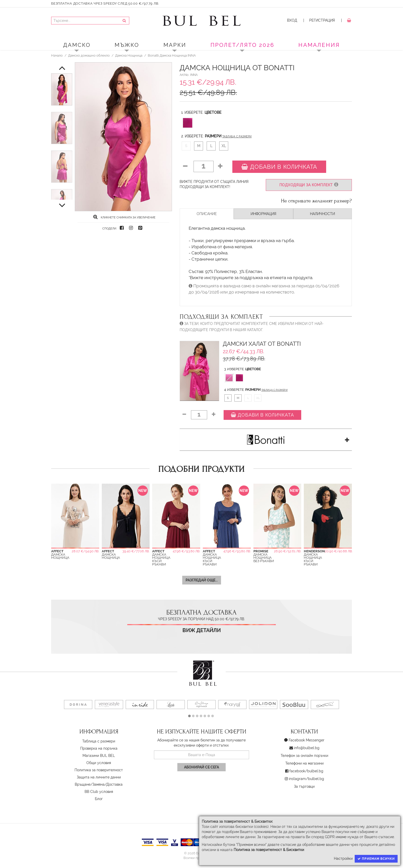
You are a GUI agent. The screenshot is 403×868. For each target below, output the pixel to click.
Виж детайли (202, 630)
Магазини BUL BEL (99, 756)
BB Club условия (99, 792)
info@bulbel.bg (307, 748)
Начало (57, 55)
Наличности (322, 214)
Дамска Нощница (129, 55)
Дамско (77, 45)
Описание (207, 214)
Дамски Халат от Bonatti (262, 344)
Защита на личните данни (99, 777)
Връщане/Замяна (90, 784)
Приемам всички (376, 859)
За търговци (304, 786)
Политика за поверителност (99, 770)
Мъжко (127, 45)
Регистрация (322, 20)
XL (224, 146)
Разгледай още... (202, 580)
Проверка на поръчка (99, 748)
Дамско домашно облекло (89, 55)
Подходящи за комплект (309, 185)
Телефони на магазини (304, 763)
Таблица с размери (237, 136)
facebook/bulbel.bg (306, 771)
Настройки (343, 858)
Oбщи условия (99, 763)
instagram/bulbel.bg (306, 779)
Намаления (319, 45)
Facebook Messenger (306, 740)
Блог (99, 799)
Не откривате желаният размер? (316, 201)
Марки (175, 45)
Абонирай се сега (201, 767)
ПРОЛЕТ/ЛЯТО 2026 (242, 45)
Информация (263, 214)
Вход (292, 20)
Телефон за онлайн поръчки (304, 756)
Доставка (115, 784)
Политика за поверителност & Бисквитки (269, 850)
